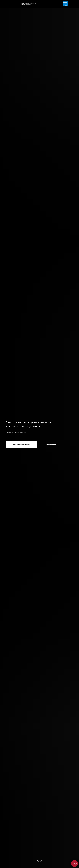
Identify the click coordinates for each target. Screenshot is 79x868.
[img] (2, 54)
